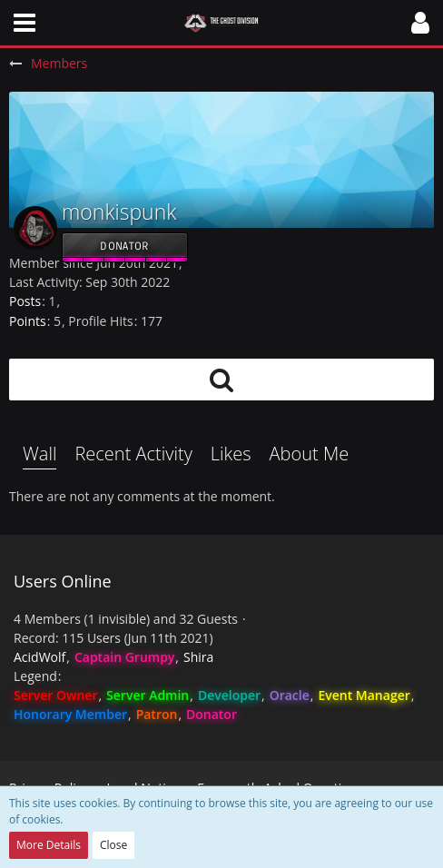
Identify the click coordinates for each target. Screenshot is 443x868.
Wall (39, 454)
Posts (25, 301)
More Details (49, 845)
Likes (231, 454)
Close (113, 845)
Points (28, 321)
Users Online (63, 581)
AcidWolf (39, 657)
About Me (310, 454)
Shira (198, 657)
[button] (25, 23)
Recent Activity (133, 454)
